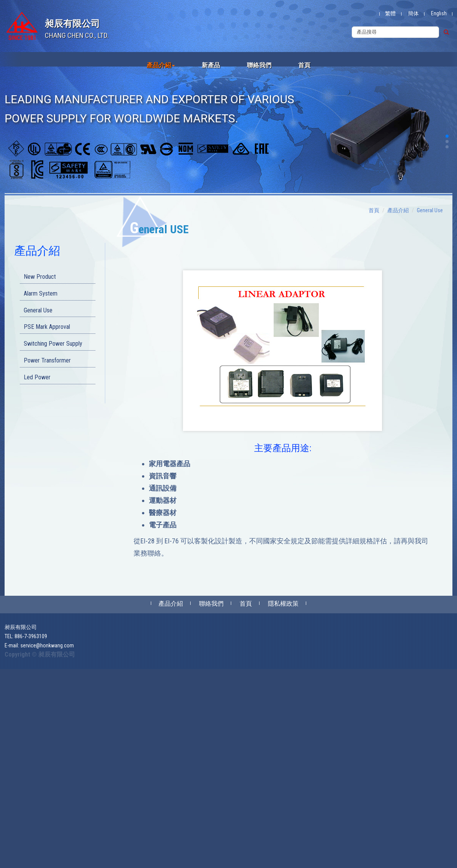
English (439, 13)
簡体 (413, 13)
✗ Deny (8, 696)
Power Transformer (47, 360)
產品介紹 (161, 65)
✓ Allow (9, 688)
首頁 (304, 65)
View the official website (56, 772)
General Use (38, 310)
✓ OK (177, 864)
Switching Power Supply (53, 344)
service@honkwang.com (47, 645)
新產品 (211, 65)
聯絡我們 (259, 65)
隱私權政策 (283, 604)
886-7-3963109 (31, 636)
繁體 (390, 13)
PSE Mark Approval (47, 327)
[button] (447, 136)
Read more (14, 772)
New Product (40, 277)
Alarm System (41, 293)
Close (6, 673)
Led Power (37, 377)
